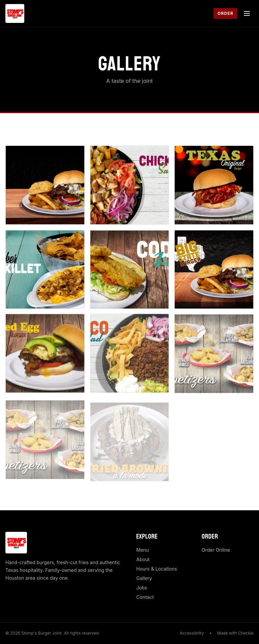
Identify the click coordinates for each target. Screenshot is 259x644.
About (143, 559)
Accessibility (192, 633)
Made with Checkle (235, 633)
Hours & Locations (157, 569)
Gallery (144, 578)
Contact (145, 597)
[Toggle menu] (247, 13)
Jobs (142, 588)
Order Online (216, 550)
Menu (142, 550)
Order (225, 13)
